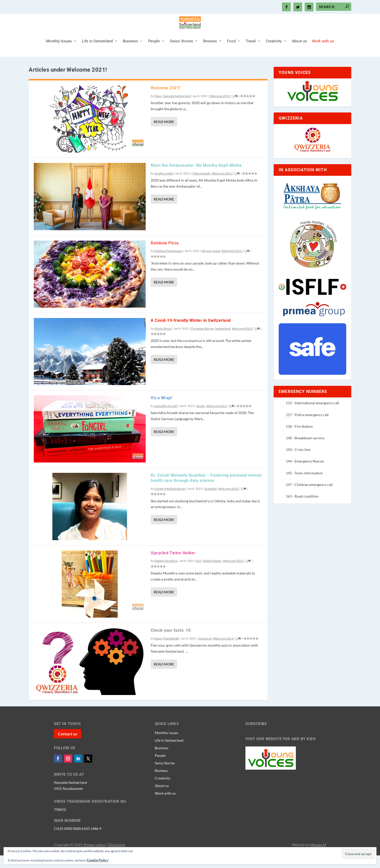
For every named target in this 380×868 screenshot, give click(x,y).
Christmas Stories (202, 341)
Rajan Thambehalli (167, 651)
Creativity (274, 54)
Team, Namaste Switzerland (172, 109)
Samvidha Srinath (166, 418)
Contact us (68, 746)
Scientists (211, 501)
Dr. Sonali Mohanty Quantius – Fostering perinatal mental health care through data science (206, 490)
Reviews (210, 54)
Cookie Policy (98, 860)
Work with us (323, 54)
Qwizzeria (205, 651)
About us (299, 54)
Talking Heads (201, 186)
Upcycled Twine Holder (173, 566)
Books (201, 418)
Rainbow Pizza (165, 256)
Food (231, 54)
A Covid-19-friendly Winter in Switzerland (191, 333)
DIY (199, 573)
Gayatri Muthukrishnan (170, 501)
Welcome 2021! (166, 100)
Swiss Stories (181, 54)
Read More (164, 134)
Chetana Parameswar (168, 263)
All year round (211, 263)
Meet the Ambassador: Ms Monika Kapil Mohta (196, 178)
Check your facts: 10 (171, 643)
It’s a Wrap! (161, 410)
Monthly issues (166, 745)
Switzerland (223, 341)
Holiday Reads (212, 573)
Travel (251, 54)
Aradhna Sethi (164, 186)
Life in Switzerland (97, 54)
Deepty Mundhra (166, 573)
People (154, 54)
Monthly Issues (59, 54)
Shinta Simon (163, 341)
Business (130, 54)
